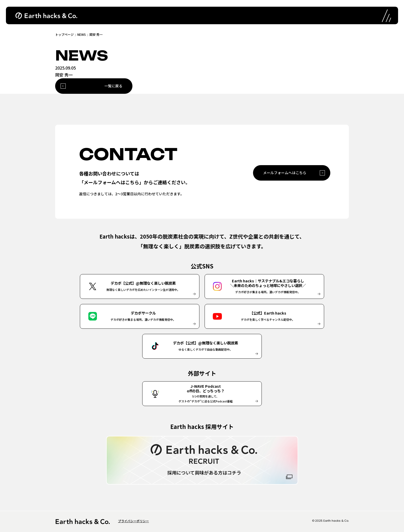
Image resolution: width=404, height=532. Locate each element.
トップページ (64, 34)
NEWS (82, 34)
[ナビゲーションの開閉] (386, 15)
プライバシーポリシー (133, 521)
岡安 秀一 (96, 34)
